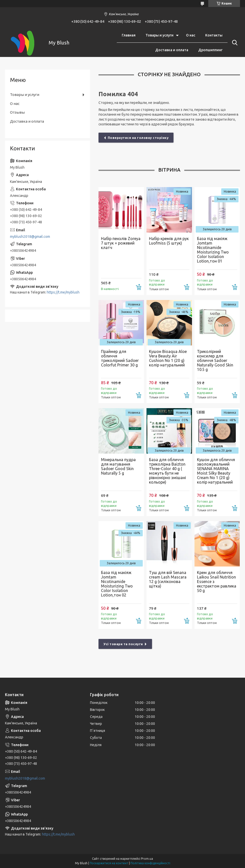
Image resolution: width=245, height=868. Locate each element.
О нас (191, 35)
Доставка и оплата (172, 50)
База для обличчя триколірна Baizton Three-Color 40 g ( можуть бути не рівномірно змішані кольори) (167, 471)
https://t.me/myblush (63, 292)
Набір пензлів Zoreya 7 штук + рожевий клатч (121, 243)
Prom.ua (147, 859)
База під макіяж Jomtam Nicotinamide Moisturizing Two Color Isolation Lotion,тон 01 (213, 250)
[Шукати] (234, 43)
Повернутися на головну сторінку (138, 138)
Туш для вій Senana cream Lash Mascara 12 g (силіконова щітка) (168, 579)
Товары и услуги (159, 35)
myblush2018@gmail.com (30, 237)
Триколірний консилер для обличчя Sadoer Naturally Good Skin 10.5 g (215, 360)
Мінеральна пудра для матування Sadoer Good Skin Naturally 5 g (118, 466)
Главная (129, 35)
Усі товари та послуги (123, 644)
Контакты (214, 35)
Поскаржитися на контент (109, 863)
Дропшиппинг (210, 50)
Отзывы (17, 112)
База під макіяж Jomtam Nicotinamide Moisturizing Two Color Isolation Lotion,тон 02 (117, 584)
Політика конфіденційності (150, 863)
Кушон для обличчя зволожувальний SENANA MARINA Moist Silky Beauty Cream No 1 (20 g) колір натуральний (216, 471)
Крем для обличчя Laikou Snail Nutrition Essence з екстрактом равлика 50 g (217, 581)
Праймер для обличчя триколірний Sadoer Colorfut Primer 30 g (120, 358)
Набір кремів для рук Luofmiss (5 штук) (169, 241)
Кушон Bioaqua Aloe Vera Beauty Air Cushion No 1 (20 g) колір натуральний (168, 358)
